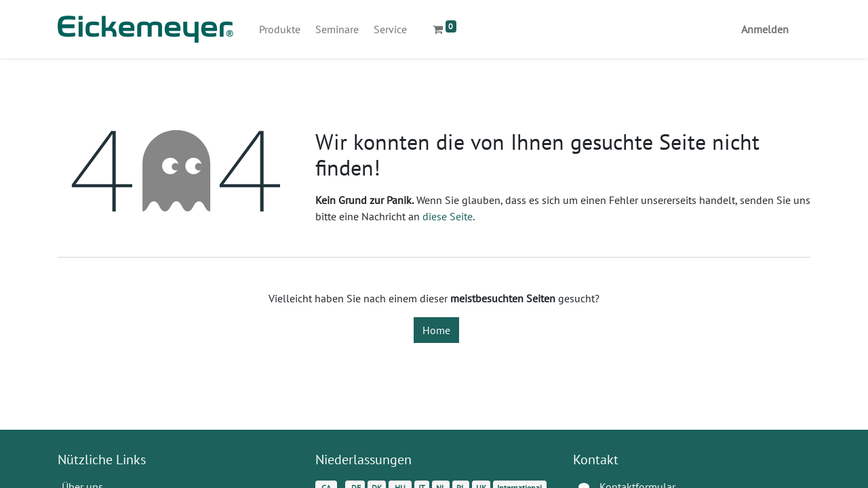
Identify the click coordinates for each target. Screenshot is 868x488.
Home (436, 330)
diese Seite (448, 216)
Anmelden (765, 29)
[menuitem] (280, 29)
